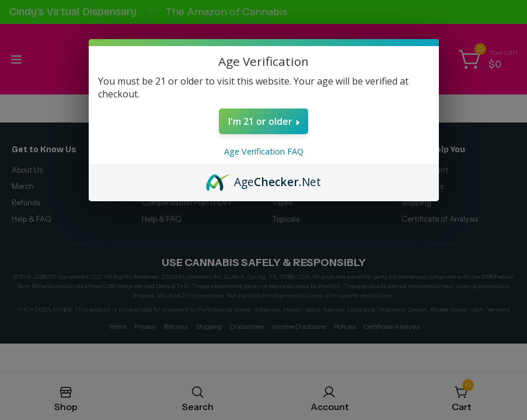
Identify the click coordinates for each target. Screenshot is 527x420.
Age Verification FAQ (264, 151)
